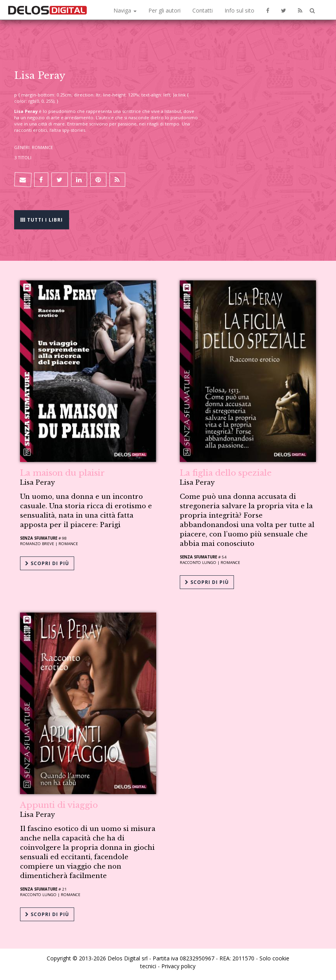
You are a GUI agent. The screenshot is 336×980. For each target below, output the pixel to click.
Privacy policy (178, 966)
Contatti (203, 10)
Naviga (125, 10)
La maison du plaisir (62, 473)
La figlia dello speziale (226, 473)
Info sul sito (239, 10)
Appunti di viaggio (59, 805)
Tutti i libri (42, 219)
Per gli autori (164, 10)
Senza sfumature (39, 538)
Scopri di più (47, 563)
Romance (68, 544)
